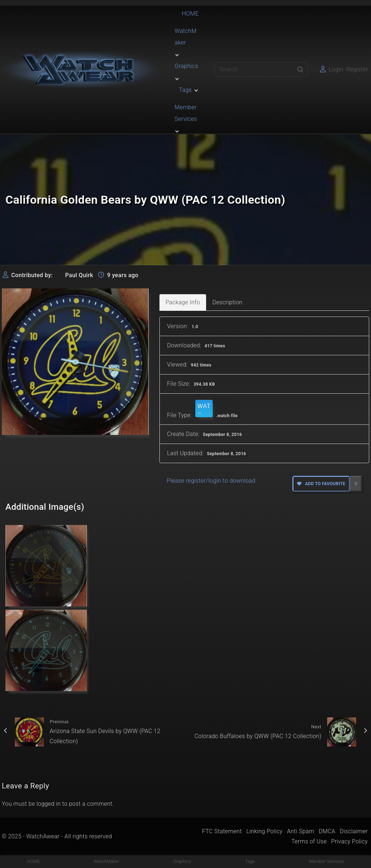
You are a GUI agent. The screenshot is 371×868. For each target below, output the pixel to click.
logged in (49, 804)
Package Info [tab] (183, 302)
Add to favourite (321, 484)
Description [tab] (227, 302)
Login (336, 69)
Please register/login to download (211, 481)
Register (357, 69)
